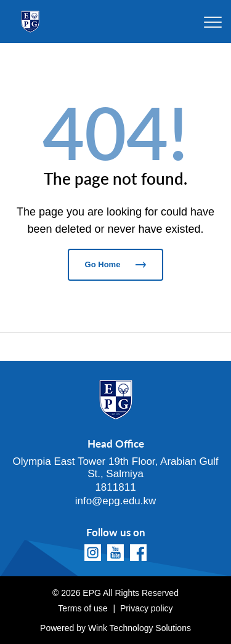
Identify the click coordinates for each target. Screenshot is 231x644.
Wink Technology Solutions (140, 628)
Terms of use (83, 608)
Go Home (116, 264)
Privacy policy (147, 608)
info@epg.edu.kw (116, 501)
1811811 (115, 487)
